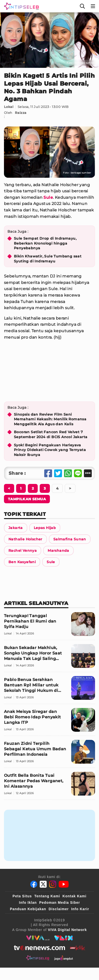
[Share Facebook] (48, 473)
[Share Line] (78, 473)
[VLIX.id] (64, 938)
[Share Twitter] (58, 473)
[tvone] (39, 948)
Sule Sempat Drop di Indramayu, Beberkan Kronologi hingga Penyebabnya (45, 243)
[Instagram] (53, 884)
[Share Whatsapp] (68, 473)
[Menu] (93, 6)
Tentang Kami (47, 896)
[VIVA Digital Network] (67, 930)
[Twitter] (43, 884)
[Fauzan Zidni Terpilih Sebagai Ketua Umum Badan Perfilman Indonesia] (49, 754)
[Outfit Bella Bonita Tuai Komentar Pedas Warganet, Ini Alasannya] (49, 786)
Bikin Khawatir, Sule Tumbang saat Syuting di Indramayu (48, 259)
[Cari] (82, 6)
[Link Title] (16, 528)
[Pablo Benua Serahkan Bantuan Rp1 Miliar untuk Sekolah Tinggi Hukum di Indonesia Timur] (49, 690)
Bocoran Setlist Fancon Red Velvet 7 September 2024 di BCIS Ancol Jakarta (51, 434)
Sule (48, 197)
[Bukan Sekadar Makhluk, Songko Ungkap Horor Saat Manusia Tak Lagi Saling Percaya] (49, 658)
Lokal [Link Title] (9, 107)
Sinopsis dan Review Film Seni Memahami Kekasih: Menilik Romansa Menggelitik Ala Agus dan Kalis (50, 419)
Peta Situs (22, 896)
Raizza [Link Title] (21, 113)
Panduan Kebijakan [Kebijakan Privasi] (28, 909)
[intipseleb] (37, 958)
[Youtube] (64, 884)
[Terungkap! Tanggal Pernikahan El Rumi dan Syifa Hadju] (49, 626)
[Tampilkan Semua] (27, 499)
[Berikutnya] (9, 488)
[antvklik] (77, 948)
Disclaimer (59, 909)
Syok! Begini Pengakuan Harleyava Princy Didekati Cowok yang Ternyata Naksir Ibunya (50, 450)
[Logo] (20, 6)
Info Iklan (28, 903)
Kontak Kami (75, 896)
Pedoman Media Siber (60, 903)
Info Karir (80, 909)
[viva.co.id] (38, 938)
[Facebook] (34, 884)
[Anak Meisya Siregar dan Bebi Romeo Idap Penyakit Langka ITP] (49, 722)
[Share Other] (88, 473)
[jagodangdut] (64, 958)
